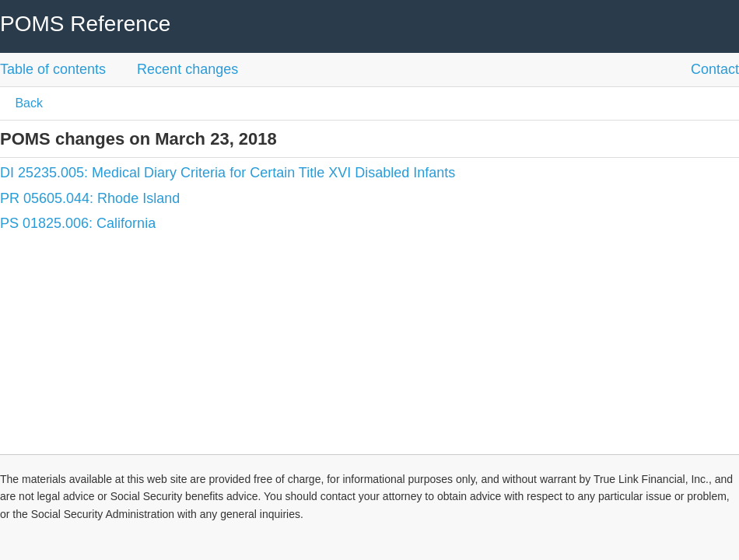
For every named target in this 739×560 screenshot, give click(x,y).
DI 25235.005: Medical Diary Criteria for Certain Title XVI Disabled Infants (228, 173)
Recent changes (187, 69)
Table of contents (53, 69)
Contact (715, 69)
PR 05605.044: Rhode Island (90, 198)
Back (27, 103)
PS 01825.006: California (78, 223)
